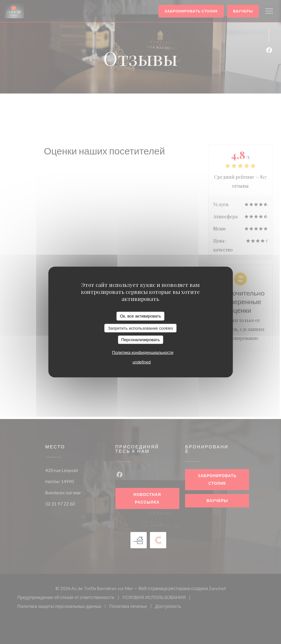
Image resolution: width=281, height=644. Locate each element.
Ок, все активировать (140, 316)
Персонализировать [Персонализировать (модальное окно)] (140, 340)
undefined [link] (141, 362)
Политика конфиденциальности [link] (143, 352)
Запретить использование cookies (140, 328)
